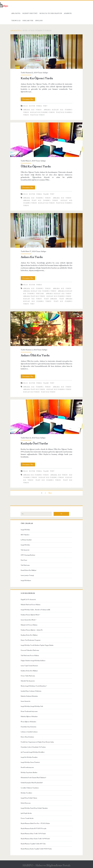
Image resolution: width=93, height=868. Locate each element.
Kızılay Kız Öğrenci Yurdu (47, 52)
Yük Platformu (25, 565)
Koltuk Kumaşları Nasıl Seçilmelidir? (32, 783)
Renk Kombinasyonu (27, 767)
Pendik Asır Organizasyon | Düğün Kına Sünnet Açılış (37, 742)
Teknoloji (16, 21)
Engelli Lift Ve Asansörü (28, 600)
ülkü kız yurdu (37, 115)
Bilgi (26, 106)
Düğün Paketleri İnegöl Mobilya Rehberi (33, 661)
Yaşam (46, 194)
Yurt (45, 106)
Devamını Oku (29, 99)
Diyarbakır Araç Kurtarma (28, 727)
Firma (39, 106)
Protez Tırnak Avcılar (27, 818)
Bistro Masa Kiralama (27, 737)
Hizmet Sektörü (30, 13)
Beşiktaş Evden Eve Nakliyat (29, 635)
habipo (45, 73)
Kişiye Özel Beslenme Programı (31, 640)
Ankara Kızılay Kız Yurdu (59, 294)
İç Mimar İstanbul (26, 540)
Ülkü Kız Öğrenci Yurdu (47, 140)
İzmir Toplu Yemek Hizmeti (29, 666)
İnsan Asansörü (26, 701)
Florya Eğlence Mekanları (28, 722)
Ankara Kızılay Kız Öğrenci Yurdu (40, 291)
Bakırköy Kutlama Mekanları (29, 696)
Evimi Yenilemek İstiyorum (29, 711)
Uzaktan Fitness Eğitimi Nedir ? (30, 615)
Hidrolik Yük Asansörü (28, 681)
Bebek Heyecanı (26, 803)
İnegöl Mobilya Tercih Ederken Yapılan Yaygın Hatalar (37, 645)
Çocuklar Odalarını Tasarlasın (30, 788)
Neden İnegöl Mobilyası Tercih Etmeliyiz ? (34, 686)
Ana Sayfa (16, 13)
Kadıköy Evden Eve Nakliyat (29, 671)
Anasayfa (16, 31)
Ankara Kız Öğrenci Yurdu (37, 198)
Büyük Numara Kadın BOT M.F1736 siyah (33, 829)
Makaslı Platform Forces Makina (31, 605)
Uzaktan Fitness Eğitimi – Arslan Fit (32, 630)
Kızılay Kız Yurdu (46, 203)
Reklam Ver (28, 21)
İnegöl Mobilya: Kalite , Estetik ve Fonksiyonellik (35, 610)
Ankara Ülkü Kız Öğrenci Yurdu (41, 200)
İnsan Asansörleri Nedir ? (28, 620)
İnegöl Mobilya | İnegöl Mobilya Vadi (32, 706)
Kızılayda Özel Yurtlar (47, 417)
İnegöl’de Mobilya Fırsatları (29, 757)
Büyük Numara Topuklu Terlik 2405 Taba (33, 844)
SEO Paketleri (25, 535)
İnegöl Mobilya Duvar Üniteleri (30, 762)
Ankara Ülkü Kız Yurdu (34, 296)
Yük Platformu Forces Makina (30, 656)
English (39, 21)
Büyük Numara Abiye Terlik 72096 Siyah (33, 834)
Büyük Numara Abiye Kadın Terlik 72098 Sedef (35, 839)
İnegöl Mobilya (25, 530)
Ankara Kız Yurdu (32, 110)
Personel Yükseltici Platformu (30, 650)
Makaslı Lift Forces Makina (29, 625)
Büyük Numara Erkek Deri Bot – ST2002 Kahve (35, 823)
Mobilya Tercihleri (26, 793)
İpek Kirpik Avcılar (26, 813)
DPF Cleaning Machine (28, 555)
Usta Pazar (24, 560)
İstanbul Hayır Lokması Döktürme (31, 691)
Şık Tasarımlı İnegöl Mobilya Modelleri (33, 752)
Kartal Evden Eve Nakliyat (28, 570)
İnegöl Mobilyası (26, 581)
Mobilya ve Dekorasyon (51, 13)
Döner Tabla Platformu (28, 676)
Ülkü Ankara (51, 299)
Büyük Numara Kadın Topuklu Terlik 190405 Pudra (36, 849)
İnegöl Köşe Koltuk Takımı (29, 798)
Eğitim (32, 106)
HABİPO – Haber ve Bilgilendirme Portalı (46, 865)
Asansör (68, 13)
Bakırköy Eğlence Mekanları (29, 717)
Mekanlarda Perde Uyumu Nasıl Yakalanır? (33, 778)
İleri (50, 493)
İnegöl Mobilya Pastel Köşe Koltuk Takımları (34, 808)
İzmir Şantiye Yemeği (27, 575)
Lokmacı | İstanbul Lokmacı (29, 732)
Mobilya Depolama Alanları (29, 773)
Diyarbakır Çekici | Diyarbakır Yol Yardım (33, 747)
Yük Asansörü (25, 550)
